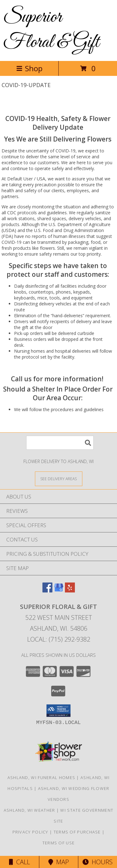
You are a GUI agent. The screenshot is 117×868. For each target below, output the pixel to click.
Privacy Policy (30, 832)
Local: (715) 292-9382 (59, 639)
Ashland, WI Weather (29, 810)
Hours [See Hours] (97, 862)
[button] (58, 711)
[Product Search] (60, 443)
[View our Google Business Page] (59, 590)
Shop (29, 68)
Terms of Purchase (77, 832)
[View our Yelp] (70, 590)
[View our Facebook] (47, 590)
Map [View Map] (59, 862)
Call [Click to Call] (19, 862)
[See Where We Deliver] (59, 478)
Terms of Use (59, 843)
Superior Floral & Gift (51, 30)
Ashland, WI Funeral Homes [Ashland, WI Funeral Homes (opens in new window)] (41, 777)
